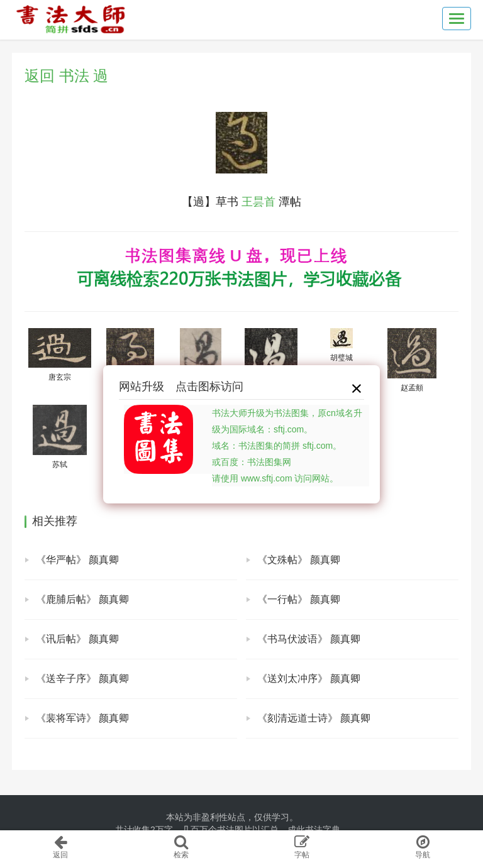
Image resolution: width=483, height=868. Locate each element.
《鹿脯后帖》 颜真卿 (82, 599)
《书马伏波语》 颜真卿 (309, 639)
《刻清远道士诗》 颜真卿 (314, 718)
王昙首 (258, 202)
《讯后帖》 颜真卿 (77, 639)
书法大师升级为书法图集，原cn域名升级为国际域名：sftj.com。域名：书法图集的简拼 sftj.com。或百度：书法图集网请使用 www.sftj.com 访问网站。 (287, 446)
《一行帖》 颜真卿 (299, 599)
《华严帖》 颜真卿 (77, 560)
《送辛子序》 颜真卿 (82, 678)
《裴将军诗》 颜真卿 (82, 718)
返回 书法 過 (66, 76)
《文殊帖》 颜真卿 (299, 560)
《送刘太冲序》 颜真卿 (309, 678)
